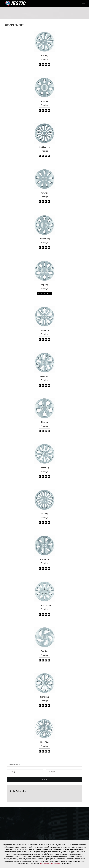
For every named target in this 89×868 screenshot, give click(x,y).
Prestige (44, 59)
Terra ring (44, 330)
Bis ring (44, 422)
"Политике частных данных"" (50, 863)
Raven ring (44, 376)
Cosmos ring (44, 239)
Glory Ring (44, 742)
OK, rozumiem (67, 863)
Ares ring (45, 101)
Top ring (45, 285)
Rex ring (44, 651)
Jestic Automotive (18, 791)
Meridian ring (45, 147)
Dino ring (45, 514)
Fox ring (44, 55)
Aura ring (45, 193)
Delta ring (45, 468)
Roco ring (44, 559)
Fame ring (44, 697)
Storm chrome (44, 605)
